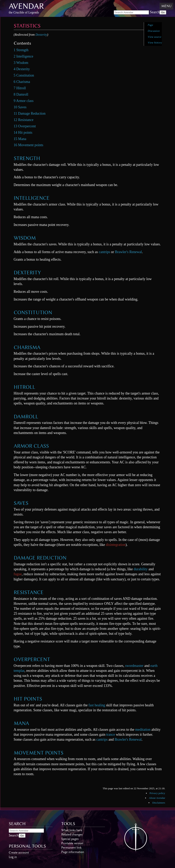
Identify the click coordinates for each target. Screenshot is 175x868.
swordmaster (134, 666)
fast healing (97, 705)
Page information (73, 852)
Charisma (27, 347)
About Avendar (157, 798)
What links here (72, 830)
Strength (27, 158)
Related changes (72, 834)
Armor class (31, 446)
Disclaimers (159, 803)
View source (154, 37)
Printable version (72, 843)
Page (150, 25)
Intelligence (32, 198)
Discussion (154, 31)
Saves (21, 503)
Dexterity (41, 35)
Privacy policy (157, 793)
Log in (13, 857)
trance (111, 735)
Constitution (33, 312)
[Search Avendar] (131, 12)
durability (141, 569)
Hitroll (24, 387)
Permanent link (71, 848)
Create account (19, 853)
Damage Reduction (40, 558)
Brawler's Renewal (128, 252)
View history (155, 43)
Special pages (70, 839)
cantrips (105, 252)
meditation (143, 730)
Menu (166, 6)
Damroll (26, 417)
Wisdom (25, 238)
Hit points (28, 699)
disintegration (116, 545)
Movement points (39, 753)
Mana (21, 723)
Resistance (29, 592)
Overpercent (32, 659)
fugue (18, 574)
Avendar (26, 6)
